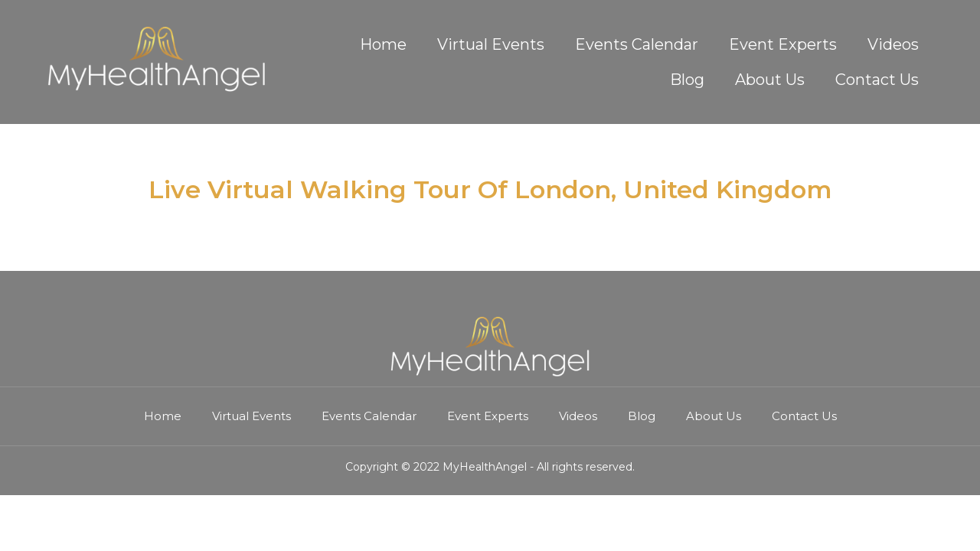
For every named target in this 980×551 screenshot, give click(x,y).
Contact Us (877, 80)
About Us (770, 80)
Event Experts (783, 44)
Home (383, 44)
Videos (893, 44)
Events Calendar (637, 44)
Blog (687, 80)
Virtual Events (491, 44)
